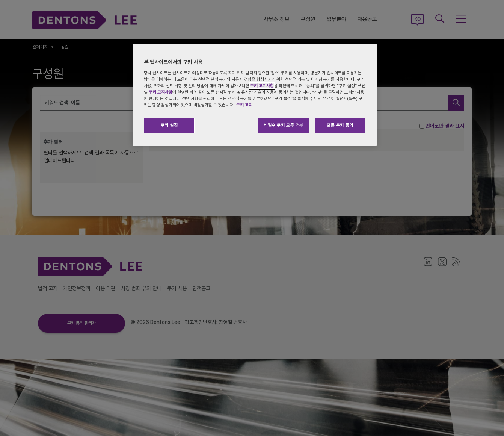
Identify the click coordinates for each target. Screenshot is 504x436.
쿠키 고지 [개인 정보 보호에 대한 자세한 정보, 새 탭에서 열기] (244, 105)
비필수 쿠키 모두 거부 (284, 125)
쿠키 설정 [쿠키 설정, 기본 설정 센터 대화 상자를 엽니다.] (169, 125)
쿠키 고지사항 (262, 86)
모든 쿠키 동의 (340, 125)
